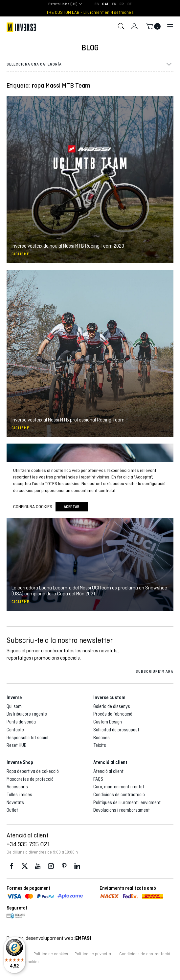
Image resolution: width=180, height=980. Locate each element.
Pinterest (64, 866)
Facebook (11, 866)
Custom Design (108, 722)
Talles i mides (19, 795)
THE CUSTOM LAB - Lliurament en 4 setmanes (90, 12)
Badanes (101, 738)
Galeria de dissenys (112, 706)
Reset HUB (17, 745)
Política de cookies (51, 954)
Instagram (51, 866)
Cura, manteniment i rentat (119, 787)
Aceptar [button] (72, 507)
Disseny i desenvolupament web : (49, 938)
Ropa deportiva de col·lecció (33, 771)
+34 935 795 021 (28, 844)
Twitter (25, 866)
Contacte (15, 730)
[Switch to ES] (97, 4)
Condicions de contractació (119, 795)
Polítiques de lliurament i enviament (127, 803)
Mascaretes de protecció (30, 779)
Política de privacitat (94, 954)
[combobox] (63, 4)
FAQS (98, 779)
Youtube (38, 866)
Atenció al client (108, 771)
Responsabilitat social (27, 738)
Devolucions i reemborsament (122, 810)
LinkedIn (77, 866)
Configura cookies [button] (33, 506)
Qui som (14, 706)
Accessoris (17, 787)
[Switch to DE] (130, 4)
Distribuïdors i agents (27, 714)
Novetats (15, 803)
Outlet (12, 810)
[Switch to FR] (122, 4)
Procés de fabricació (113, 714)
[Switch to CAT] (105, 4)
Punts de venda (21, 722)
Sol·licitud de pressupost (116, 730)
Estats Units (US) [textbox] (63, 4)
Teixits (100, 745)
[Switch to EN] (114, 4)
